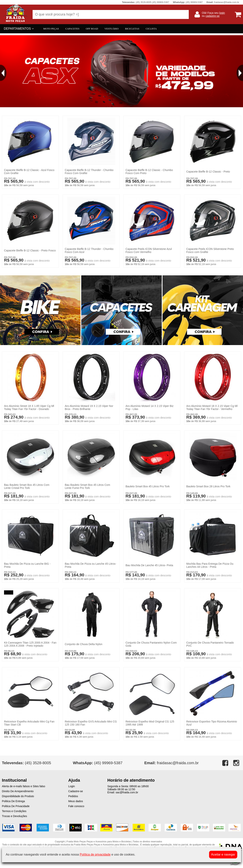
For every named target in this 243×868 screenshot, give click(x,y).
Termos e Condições (14, 811)
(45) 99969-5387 (98, 763)
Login (71, 786)
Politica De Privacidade (16, 806)
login (222, 13)
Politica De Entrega (13, 801)
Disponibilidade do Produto (18, 796)
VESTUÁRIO (112, 29)
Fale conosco (76, 806)
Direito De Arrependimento (18, 791)
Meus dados (76, 801)
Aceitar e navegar (223, 855)
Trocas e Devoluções (14, 816)
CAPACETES (72, 29)
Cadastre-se (76, 791)
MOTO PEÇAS (51, 29)
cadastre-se (212, 16)
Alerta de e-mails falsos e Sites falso (24, 786)
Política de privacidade (95, 855)
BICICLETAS (132, 29)
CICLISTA (151, 29)
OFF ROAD (92, 29)
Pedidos (73, 796)
